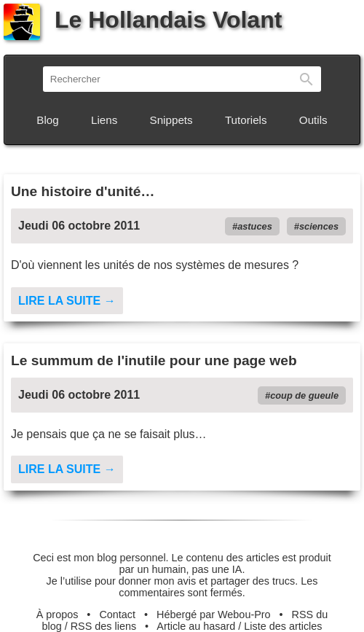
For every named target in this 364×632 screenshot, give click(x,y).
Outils (313, 120)
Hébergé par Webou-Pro (214, 615)
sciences (319, 226)
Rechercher (306, 79)
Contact (117, 615)
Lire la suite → (67, 301)
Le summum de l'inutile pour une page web (154, 360)
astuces (255, 226)
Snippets (171, 120)
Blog (47, 120)
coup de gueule (304, 395)
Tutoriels (246, 120)
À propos (58, 615)
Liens (104, 120)
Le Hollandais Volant (143, 20)
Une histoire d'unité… (83, 191)
